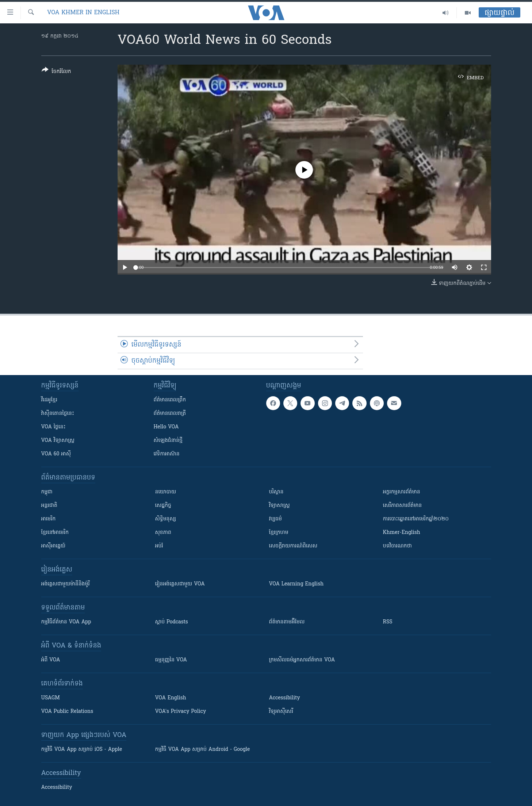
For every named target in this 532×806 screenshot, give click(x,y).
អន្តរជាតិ (49, 506)
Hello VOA (166, 427)
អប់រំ (159, 546)
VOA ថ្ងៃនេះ (53, 427)
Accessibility (285, 698)
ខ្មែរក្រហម (279, 533)
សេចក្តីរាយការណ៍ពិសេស (293, 546)
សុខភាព (163, 533)
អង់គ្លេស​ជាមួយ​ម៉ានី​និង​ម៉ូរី (66, 584)
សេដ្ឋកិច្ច (163, 506)
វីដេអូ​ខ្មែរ (49, 400)
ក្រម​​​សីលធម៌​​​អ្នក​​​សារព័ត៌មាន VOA (302, 660)
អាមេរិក (49, 519)
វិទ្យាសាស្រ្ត (280, 506)
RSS (388, 622)
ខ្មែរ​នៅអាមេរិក (55, 533)
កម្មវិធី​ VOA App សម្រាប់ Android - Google (203, 750)
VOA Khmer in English (83, 13)
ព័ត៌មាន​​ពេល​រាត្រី (170, 414)
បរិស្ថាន (276, 492)
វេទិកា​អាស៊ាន (167, 454)
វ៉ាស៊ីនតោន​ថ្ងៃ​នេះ (58, 414)
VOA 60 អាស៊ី (56, 454)
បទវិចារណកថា (397, 546)
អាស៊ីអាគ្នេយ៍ (53, 546)
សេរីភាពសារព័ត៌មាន (403, 506)
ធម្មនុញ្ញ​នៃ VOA (171, 660)
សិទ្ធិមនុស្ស (166, 519)
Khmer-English (402, 533)
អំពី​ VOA (51, 660)
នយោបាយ (166, 492)
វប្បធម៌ (275, 519)
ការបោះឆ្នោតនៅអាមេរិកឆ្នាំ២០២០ (416, 519)
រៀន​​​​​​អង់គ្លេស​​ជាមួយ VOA (180, 584)
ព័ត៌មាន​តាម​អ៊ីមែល (287, 622)
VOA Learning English (296, 584)
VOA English (171, 698)
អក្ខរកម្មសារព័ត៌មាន (402, 492)
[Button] (56, 72)
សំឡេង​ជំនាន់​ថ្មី (168, 441)
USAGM (51, 698)
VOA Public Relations (67, 712)
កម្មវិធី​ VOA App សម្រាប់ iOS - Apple (82, 750)
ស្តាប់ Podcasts (172, 622)
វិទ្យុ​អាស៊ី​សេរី (281, 712)
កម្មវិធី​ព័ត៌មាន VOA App (66, 622)
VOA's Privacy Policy (181, 712)
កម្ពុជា (47, 492)
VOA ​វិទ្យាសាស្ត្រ (58, 441)
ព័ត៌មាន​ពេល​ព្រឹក (170, 400)
